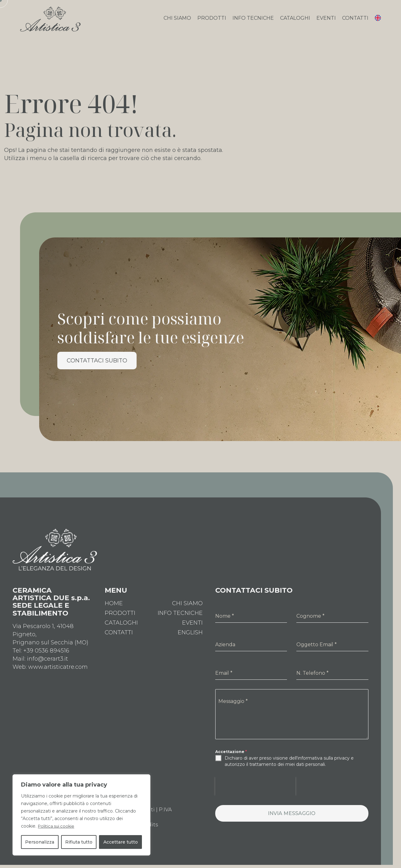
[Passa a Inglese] (378, 22)
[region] (81, 815)
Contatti (355, 21)
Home (114, 609)
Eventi (326, 21)
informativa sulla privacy (324, 764)
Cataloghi (295, 21)
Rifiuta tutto (79, 842)
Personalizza (40, 842)
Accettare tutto (121, 842)
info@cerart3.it (47, 664)
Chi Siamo (177, 21)
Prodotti (212, 21)
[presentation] (255, 792)
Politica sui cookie (57, 826)
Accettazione (231, 757)
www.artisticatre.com (58, 673)
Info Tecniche (253, 21)
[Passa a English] (190, 638)
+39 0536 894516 (46, 656)
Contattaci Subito (97, 366)
